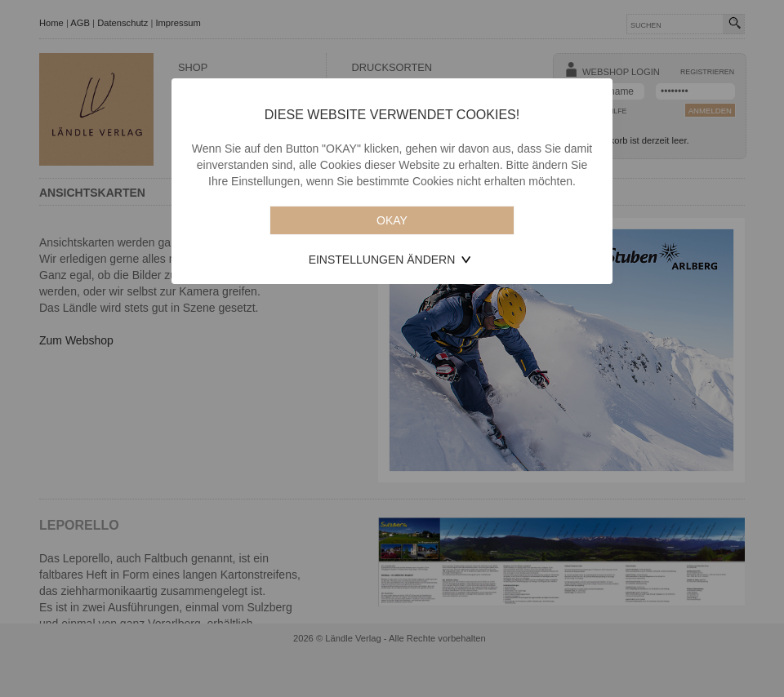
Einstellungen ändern (382, 260)
